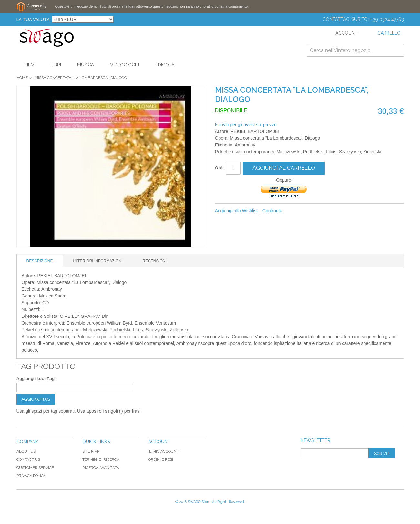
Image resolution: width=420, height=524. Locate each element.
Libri (56, 65)
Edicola (165, 65)
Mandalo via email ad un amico (296, 211)
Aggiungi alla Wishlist (236, 211)
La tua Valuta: (34, 20)
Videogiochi (125, 65)
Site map (91, 451)
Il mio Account (164, 451)
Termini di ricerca (101, 459)
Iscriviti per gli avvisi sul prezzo (246, 125)
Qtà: (219, 168)
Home (22, 78)
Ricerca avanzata (101, 468)
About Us (26, 451)
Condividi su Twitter (322, 211)
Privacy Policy (31, 476)
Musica (86, 65)
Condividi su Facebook (309, 211)
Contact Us (28, 459)
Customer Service (35, 468)
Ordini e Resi (161, 459)
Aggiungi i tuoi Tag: (36, 379)
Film (30, 65)
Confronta (272, 211)
